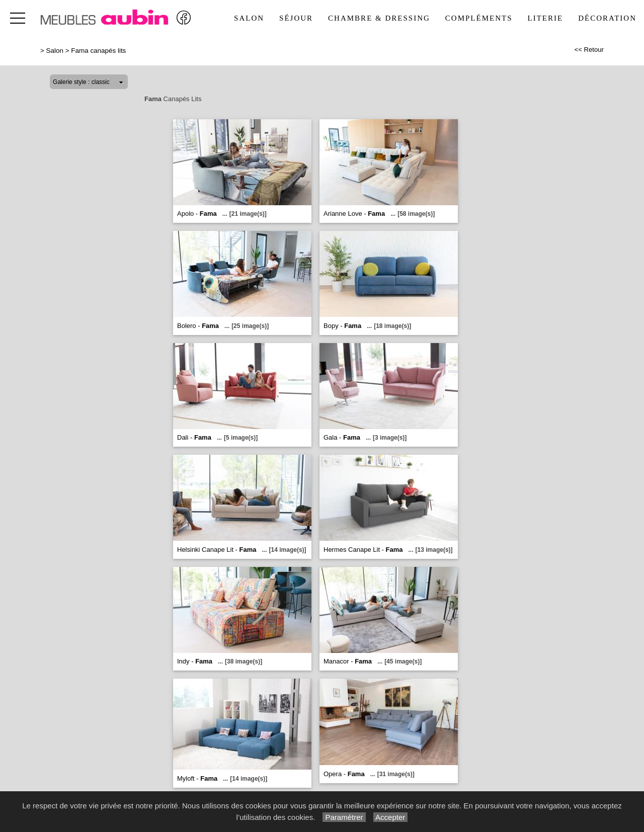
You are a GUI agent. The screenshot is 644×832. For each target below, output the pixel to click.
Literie (546, 18)
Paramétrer (344, 817)
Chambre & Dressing (379, 18)
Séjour (296, 18)
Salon (249, 18)
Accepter (391, 817)
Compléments (479, 18)
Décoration (607, 18)
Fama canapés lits (98, 51)
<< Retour (589, 50)
